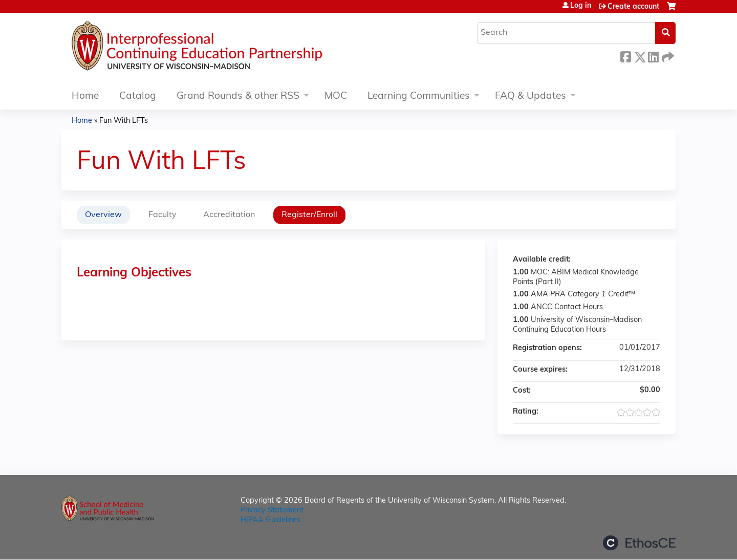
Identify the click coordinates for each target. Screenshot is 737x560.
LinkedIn (653, 56)
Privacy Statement (272, 511)
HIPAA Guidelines (270, 520)
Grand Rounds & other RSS (238, 96)
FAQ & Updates (530, 96)
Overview (103, 215)
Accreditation (229, 215)
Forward (667, 56)
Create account (633, 7)
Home (85, 96)
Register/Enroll (309, 215)
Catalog (138, 96)
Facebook (625, 56)
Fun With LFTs (124, 121)
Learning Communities (419, 96)
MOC (336, 96)
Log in (581, 6)
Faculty (162, 215)
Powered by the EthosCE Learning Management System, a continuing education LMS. (639, 543)
